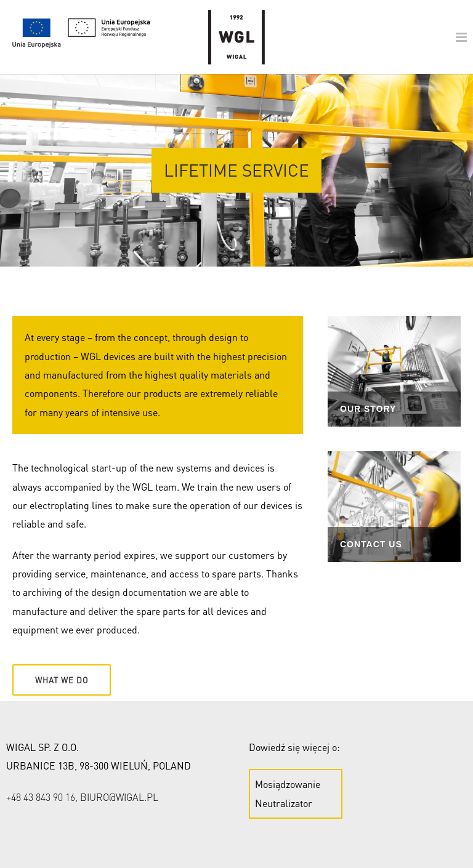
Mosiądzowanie (288, 784)
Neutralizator (284, 803)
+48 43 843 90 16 (41, 797)
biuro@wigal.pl (119, 797)
